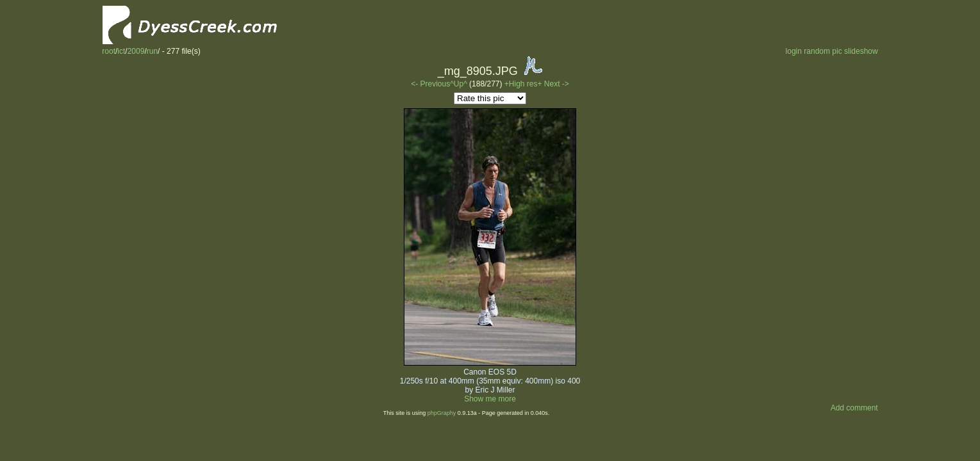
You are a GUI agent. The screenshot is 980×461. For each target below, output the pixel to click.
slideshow (861, 51)
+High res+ (524, 84)
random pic (823, 51)
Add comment (854, 408)
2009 (136, 51)
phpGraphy (442, 413)
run (152, 51)
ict (121, 51)
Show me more (490, 399)
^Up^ (459, 84)
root (109, 51)
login (794, 51)
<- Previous (430, 84)
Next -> (557, 84)
